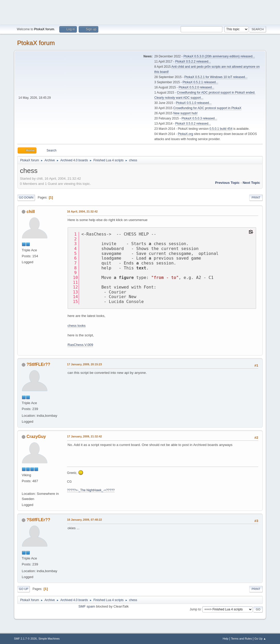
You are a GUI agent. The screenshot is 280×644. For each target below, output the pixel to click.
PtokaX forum (36, 43)
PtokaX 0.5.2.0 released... (196, 87)
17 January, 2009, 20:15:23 (84, 364)
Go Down (26, 198)
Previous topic (227, 183)
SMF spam (87, 606)
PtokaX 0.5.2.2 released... (193, 62)
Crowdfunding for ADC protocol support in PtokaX (207, 108)
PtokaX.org (185, 134)
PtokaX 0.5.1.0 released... (194, 103)
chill (31, 212)
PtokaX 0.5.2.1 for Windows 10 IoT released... (216, 77)
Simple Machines (49, 639)
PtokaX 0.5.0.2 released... (193, 124)
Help (225, 639)
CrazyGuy (36, 437)
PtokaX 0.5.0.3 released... (200, 118)
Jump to (195, 609)
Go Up (24, 589)
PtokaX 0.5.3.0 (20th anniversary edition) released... (219, 56)
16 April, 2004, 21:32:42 (82, 211)
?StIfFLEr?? (38, 364)
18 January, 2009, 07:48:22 (84, 520)
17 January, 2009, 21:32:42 (84, 436)
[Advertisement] (140, 12)
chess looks (77, 326)
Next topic (251, 183)
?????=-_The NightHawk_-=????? (91, 490)
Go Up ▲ (260, 639)
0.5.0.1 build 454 (221, 129)
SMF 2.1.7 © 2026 (25, 639)
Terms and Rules (241, 639)
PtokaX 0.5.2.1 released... (201, 82)
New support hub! (186, 113)
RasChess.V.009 (80, 345)
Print (256, 198)
